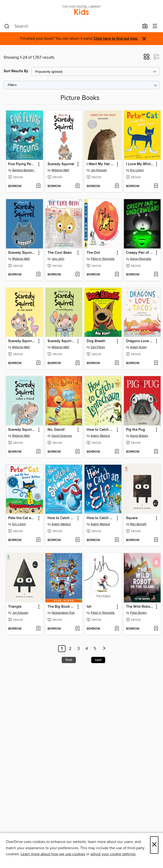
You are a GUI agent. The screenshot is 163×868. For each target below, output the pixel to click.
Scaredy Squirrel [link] (61, 164)
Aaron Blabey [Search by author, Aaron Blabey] (139, 436)
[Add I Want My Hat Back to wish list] (117, 186)
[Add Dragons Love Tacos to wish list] (156, 363)
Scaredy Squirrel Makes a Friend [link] (22, 430)
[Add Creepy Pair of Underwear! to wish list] (156, 275)
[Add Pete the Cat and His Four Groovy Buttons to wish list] (38, 540)
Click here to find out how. (116, 39)
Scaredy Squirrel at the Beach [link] (22, 341)
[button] (147, 58)
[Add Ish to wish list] (117, 629)
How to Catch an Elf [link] (101, 518)
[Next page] (104, 649)
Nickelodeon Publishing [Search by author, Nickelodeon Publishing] (64, 613)
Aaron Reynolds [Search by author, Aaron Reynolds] (141, 259)
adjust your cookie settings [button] (113, 854)
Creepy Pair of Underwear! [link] (140, 253)
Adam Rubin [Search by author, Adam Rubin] (138, 347)
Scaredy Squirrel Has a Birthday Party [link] (62, 341)
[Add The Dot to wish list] (117, 275)
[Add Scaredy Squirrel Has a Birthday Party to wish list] (77, 363)
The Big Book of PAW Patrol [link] (62, 607)
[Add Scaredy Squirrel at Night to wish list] (38, 275)
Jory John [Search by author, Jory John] (58, 259)
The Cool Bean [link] (60, 253)
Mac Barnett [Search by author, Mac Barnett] (138, 524)
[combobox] (72, 26)
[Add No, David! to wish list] (77, 452)
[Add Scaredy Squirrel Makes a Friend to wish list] (38, 452)
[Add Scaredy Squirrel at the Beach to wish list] (38, 363)
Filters (12, 85)
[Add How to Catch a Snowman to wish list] (77, 540)
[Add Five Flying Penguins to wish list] (38, 186)
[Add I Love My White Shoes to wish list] (156, 186)
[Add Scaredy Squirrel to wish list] (77, 186)
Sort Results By (16, 71)
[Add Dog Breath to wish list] (117, 363)
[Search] (7, 26)
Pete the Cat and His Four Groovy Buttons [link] (22, 518)
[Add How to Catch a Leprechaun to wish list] (117, 452)
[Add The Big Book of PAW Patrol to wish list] (77, 629)
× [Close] (154, 845)
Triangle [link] (15, 607)
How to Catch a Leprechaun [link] (101, 430)
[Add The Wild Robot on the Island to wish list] (156, 629)
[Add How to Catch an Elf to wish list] (117, 540)
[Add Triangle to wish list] (38, 629)
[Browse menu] (155, 26)
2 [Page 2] (70, 649)
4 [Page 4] (87, 649)
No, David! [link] (56, 430)
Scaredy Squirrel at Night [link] (22, 253)
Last (98, 660)
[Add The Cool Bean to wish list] (77, 275)
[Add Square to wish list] (156, 540)
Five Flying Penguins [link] (22, 164)
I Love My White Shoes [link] (140, 164)
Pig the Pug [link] (136, 430)
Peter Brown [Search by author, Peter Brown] (138, 613)
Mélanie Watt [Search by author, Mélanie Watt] (60, 170)
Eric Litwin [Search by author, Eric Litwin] (137, 170)
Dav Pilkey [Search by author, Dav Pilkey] (98, 347)
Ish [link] (89, 607)
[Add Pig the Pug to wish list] (156, 452)
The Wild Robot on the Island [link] (140, 607)
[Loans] (145, 27)
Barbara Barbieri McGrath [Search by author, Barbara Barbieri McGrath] (25, 170)
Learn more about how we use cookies (53, 854)
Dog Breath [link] (96, 341)
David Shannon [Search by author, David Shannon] (62, 436)
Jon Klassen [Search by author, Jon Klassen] (99, 170)
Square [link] (132, 518)
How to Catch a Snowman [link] (62, 518)
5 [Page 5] (95, 649)
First (69, 660)
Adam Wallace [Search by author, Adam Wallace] (100, 436)
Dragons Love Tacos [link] (140, 341)
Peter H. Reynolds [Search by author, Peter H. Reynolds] (103, 259)
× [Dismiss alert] (144, 39)
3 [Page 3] (78, 649)
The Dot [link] (93, 253)
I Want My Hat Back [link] (101, 164)
